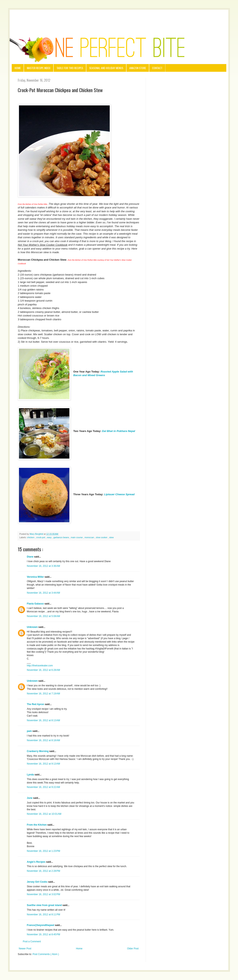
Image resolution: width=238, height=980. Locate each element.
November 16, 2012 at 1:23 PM (43, 851)
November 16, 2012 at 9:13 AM (43, 764)
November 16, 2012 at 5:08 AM (43, 616)
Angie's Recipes (37, 862)
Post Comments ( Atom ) (46, 954)
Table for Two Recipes (70, 68)
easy (50, 537)
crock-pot (41, 537)
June (30, 798)
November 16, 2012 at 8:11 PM (43, 914)
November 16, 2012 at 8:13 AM (43, 720)
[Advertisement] (119, 18)
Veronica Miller (36, 577)
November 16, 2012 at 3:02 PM (43, 894)
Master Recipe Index (39, 68)
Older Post (133, 949)
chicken (31, 537)
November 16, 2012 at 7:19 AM (43, 694)
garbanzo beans (62, 537)
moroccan (90, 537)
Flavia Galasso (36, 604)
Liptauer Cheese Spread (119, 494)
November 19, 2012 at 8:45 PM (43, 934)
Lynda (31, 775)
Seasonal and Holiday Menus (106, 68)
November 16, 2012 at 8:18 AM (43, 740)
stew (111, 537)
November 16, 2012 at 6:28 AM (43, 670)
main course (77, 537)
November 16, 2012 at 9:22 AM (43, 787)
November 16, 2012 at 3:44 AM (43, 593)
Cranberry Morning (38, 751)
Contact (157, 68)
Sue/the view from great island (45, 905)
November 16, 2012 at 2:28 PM (43, 871)
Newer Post (25, 949)
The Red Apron (36, 704)
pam (30, 731)
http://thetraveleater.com (40, 666)
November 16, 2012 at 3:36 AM (43, 566)
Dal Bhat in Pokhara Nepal (119, 431)
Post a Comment (32, 942)
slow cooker (102, 537)
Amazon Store (138, 68)
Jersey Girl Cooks (37, 882)
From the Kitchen (37, 825)
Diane (30, 557)
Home (18, 68)
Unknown (33, 627)
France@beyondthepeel (41, 925)
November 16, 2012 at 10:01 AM (44, 814)
